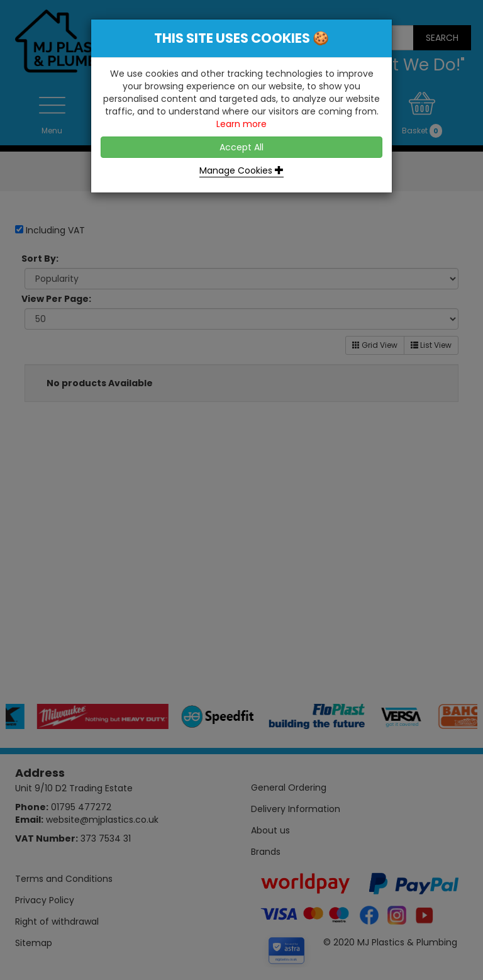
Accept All (241, 147)
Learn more (241, 124)
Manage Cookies (241, 170)
